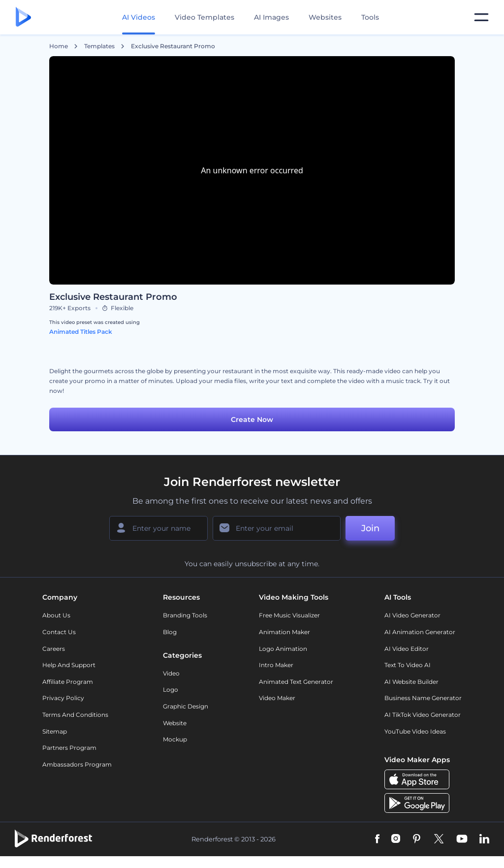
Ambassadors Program (77, 764)
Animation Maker (284, 632)
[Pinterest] (417, 839)
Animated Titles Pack (81, 332)
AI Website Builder (411, 682)
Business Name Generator (423, 698)
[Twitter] (439, 839)
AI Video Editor (407, 649)
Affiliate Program (68, 682)
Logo (171, 690)
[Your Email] (277, 528)
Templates (99, 46)
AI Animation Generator (420, 632)
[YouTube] (462, 839)
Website (175, 723)
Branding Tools (185, 615)
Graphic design (186, 706)
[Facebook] (377, 839)
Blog (170, 632)
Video (171, 673)
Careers (54, 649)
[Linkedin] (484, 839)
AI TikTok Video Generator (423, 715)
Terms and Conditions (75, 715)
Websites (325, 17)
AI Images (271, 17)
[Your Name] (158, 528)
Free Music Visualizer (289, 615)
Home (59, 46)
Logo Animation (283, 649)
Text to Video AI (408, 665)
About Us (56, 615)
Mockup (175, 739)
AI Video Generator (412, 615)
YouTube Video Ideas (415, 731)
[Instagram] (396, 839)
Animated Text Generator (296, 682)
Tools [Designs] (370, 17)
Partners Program (69, 748)
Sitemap (55, 731)
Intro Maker (276, 665)
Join (370, 528)
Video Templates (205, 17)
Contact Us (59, 632)
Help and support (69, 665)
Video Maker (277, 698)
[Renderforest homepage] (23, 17)
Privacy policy (63, 698)
